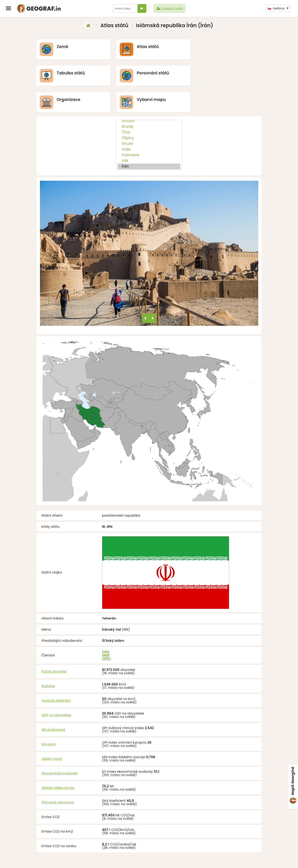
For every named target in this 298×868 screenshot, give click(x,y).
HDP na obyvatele (56, 689)
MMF (106, 629)
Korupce (49, 718)
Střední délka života (58, 761)
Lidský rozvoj (52, 732)
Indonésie (149, 129)
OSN (106, 625)
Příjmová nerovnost (58, 776)
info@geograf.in (159, 859)
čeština (276, 8)
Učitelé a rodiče (169, 8)
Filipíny (149, 112)
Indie (149, 123)
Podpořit (179, 859)
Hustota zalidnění (56, 674)
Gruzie (149, 117)
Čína (149, 106)
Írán (149, 140)
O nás (192, 859)
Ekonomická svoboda (60, 747)
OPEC (107, 632)
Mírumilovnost (53, 703)
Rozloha (48, 660)
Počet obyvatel (54, 645)
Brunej (149, 100)
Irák (149, 134)
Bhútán (149, 95)
